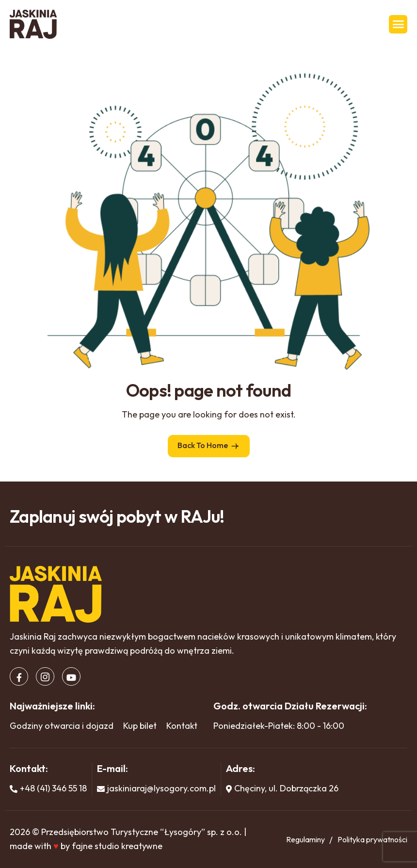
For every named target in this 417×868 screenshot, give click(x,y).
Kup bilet (140, 726)
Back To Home (209, 446)
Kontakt (182, 726)
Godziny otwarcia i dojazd (62, 726)
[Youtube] (71, 676)
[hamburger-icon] (398, 24)
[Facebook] (19, 676)
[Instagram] (45, 676)
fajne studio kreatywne (117, 846)
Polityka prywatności (372, 839)
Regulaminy (305, 839)
